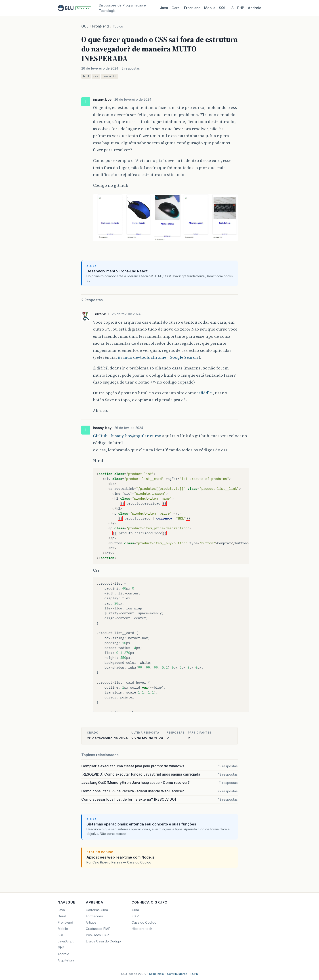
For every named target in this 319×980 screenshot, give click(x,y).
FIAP (135, 916)
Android (255, 8)
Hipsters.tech (142, 929)
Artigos (91, 923)
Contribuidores (177, 974)
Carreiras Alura (97, 910)
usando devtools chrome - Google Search (158, 357)
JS (232, 8)
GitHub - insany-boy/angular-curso (127, 436)
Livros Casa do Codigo (103, 941)
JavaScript (66, 941)
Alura (135, 910)
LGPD (194, 974)
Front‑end (192, 8)
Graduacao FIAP (98, 929)
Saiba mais (156, 974)
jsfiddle (205, 393)
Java (164, 8)
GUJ (85, 26)
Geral (176, 8)
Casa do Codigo (144, 923)
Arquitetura (66, 960)
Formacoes (94, 916)
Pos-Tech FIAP (97, 935)
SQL (222, 8)
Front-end (101, 26)
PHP (241, 8)
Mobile (210, 8)
